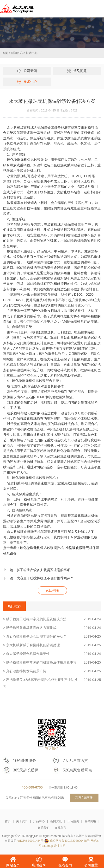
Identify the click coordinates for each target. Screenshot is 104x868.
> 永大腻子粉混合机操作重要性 (52, 654)
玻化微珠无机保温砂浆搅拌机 (42, 548)
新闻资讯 (17, 53)
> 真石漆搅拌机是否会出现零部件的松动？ (52, 636)
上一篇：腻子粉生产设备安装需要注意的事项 (37, 570)
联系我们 (43, 828)
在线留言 (61, 828)
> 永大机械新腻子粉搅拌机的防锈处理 (52, 645)
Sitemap (48, 846)
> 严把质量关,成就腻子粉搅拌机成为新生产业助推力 (52, 682)
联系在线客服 (84, 798)
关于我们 (22, 821)
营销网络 (90, 821)
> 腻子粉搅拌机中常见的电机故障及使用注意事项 (52, 662)
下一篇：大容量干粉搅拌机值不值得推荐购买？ (38, 578)
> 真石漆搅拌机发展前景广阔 (52, 671)
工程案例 (73, 821)
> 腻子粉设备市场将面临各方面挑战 (52, 628)
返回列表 (52, 590)
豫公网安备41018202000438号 (70, 841)
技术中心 (32, 53)
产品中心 (39, 821)
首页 (5, 53)
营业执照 (60, 846)
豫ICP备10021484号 (30, 841)
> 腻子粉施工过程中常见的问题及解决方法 (52, 619)
